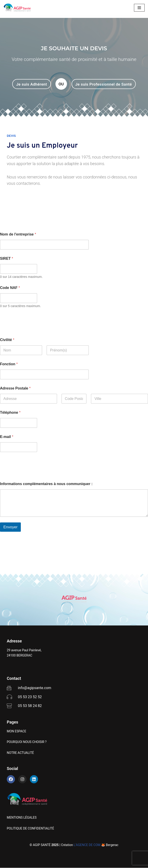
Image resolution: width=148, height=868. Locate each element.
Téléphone (10, 412)
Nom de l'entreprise (18, 234)
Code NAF (10, 288)
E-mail (7, 437)
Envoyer (10, 527)
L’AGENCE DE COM (87, 845)
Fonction (9, 364)
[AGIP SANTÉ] (17, 8)
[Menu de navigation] (139, 8)
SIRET (7, 258)
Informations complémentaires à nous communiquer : (46, 484)
